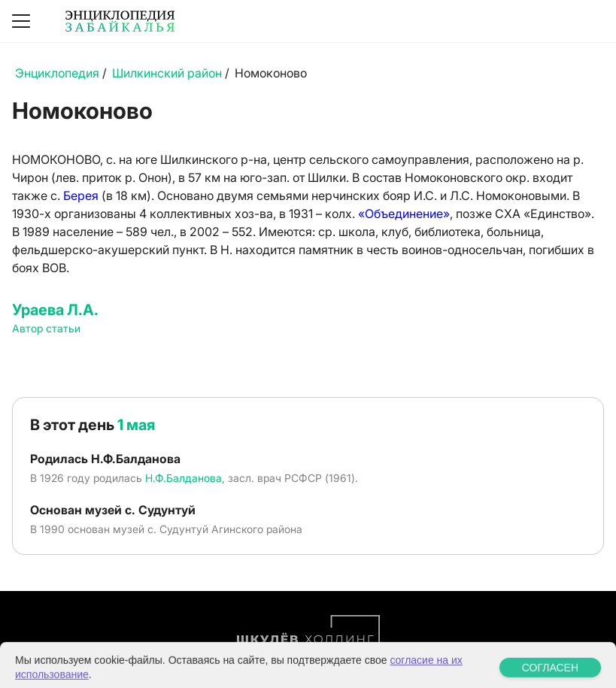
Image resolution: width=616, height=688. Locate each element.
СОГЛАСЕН (550, 677)
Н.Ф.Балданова (184, 478)
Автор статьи (46, 328)
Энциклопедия (57, 73)
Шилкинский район (167, 73)
